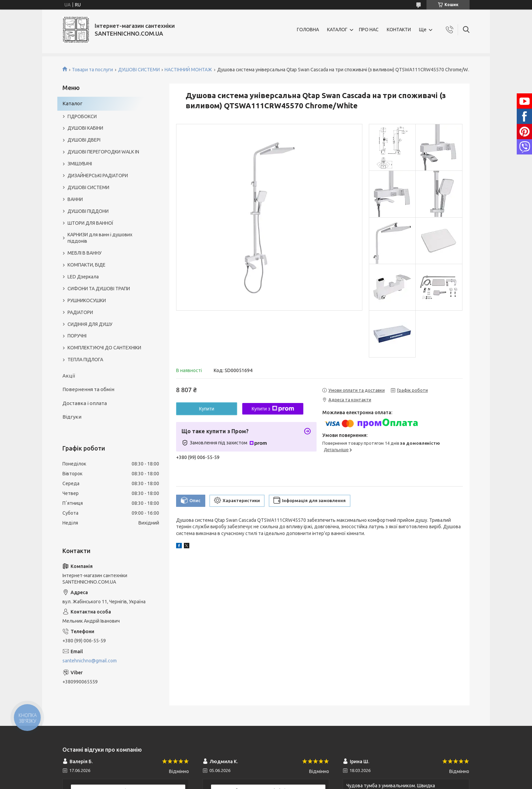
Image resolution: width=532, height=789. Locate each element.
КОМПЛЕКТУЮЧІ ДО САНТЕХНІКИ (104, 348)
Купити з (273, 409)
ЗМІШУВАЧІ (80, 164)
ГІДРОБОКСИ (82, 116)
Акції (69, 376)
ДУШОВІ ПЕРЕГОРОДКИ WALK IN (103, 152)
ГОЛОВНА (308, 30)
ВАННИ (75, 199)
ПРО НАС (369, 30)
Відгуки (72, 417)
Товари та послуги (92, 70)
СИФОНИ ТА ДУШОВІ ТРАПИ (99, 289)
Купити (207, 409)
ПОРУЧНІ (77, 336)
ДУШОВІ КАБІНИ (85, 128)
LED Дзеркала (83, 277)
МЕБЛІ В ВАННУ (84, 253)
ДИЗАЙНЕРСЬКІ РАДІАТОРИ (98, 176)
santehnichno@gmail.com (90, 661)
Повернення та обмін (88, 389)
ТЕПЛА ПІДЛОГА (85, 360)
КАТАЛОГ (337, 30)
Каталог (72, 103)
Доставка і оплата (85, 403)
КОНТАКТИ (399, 30)
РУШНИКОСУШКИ (87, 300)
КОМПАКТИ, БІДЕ (87, 265)
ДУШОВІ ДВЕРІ (84, 140)
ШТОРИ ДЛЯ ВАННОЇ (90, 223)
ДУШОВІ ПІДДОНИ (88, 211)
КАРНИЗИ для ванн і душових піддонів (100, 238)
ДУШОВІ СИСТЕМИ (139, 70)
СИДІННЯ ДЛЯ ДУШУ (90, 324)
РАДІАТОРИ (80, 312)
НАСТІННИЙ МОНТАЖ (188, 70)
